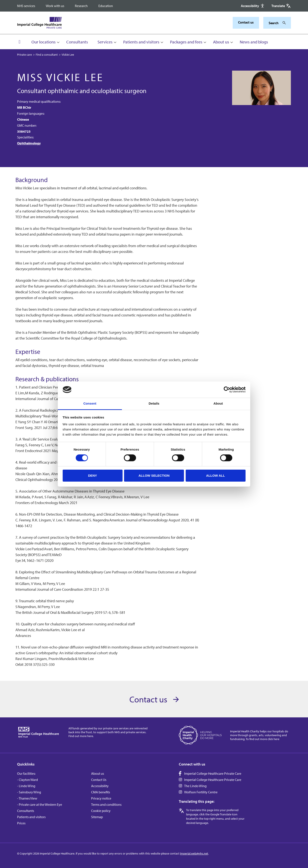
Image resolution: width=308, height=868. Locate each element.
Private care (24, 55)
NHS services (26, 6)
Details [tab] (154, 403)
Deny (93, 476)
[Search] (283, 23)
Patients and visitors (141, 42)
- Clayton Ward (27, 780)
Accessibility (100, 786)
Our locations (44, 42)
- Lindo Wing (26, 786)
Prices (21, 823)
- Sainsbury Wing (29, 792)
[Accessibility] (253, 6)
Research (81, 6)
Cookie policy (101, 811)
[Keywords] (275, 23)
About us (221, 42)
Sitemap (97, 817)
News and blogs (254, 42)
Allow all (216, 476)
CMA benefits (101, 792)
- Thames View (27, 798)
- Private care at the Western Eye (40, 804)
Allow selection (154, 476)
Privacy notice (101, 798)
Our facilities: (26, 773)
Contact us (246, 22)
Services (105, 42)
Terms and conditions (106, 804)
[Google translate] (281, 6)
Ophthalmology (29, 143)
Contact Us (99, 780)
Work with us (55, 6)
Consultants (77, 42)
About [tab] (218, 403)
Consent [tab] (90, 403)
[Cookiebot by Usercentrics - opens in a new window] (227, 390)
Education (106, 6)
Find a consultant (47, 55)
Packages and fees (186, 42)
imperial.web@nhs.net (194, 853)
